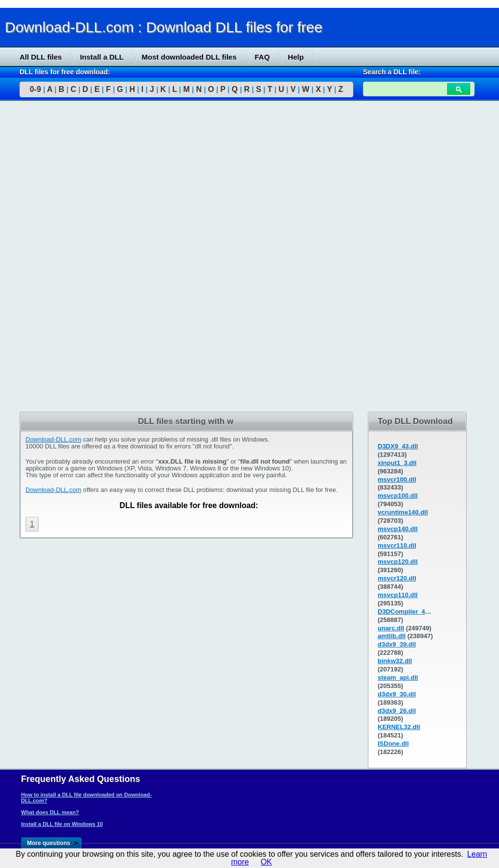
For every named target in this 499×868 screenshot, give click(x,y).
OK (266, 862)
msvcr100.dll (397, 479)
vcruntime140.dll (403, 512)
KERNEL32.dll (399, 727)
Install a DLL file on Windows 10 (62, 824)
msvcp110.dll (398, 595)
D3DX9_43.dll (398, 446)
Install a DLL (102, 57)
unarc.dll (391, 628)
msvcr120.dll (397, 578)
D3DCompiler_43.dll (408, 612)
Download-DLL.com (53, 439)
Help (296, 57)
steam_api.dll (398, 678)
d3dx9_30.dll (397, 694)
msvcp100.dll (398, 496)
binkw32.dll (395, 661)
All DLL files (41, 57)
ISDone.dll (393, 744)
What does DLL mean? (50, 812)
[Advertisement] (73, 258)
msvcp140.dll (398, 529)
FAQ (262, 57)
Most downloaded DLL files (189, 57)
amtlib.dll (392, 636)
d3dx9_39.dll (397, 644)
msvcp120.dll (398, 562)
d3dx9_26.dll (397, 711)
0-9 (35, 89)
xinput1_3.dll (397, 463)
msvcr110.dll (397, 545)
